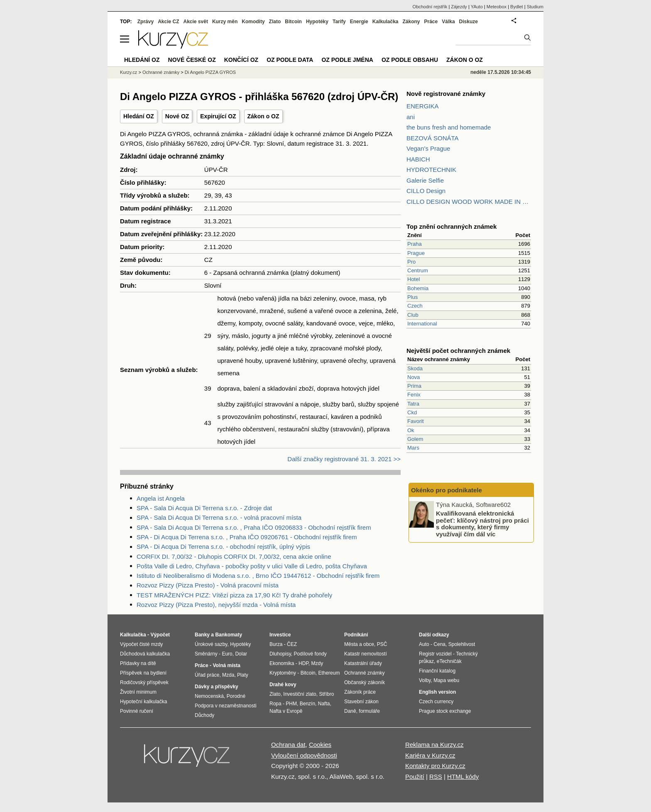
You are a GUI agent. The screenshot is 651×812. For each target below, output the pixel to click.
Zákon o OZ (263, 116)
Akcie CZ (168, 22)
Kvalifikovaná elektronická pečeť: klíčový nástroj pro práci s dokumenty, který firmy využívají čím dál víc (482, 524)
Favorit (416, 421)
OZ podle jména (347, 60)
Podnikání (356, 635)
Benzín (307, 704)
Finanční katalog (437, 671)
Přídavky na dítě (138, 663)
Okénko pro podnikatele (447, 490)
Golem (415, 439)
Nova (414, 377)
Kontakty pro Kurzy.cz (435, 766)
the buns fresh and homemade (449, 127)
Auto (424, 644)
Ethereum (329, 673)
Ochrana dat (288, 745)
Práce (431, 22)
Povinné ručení (137, 711)
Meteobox (497, 7)
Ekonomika (282, 663)
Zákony (411, 22)
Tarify (339, 22)
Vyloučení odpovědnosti (304, 755)
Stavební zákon (361, 702)
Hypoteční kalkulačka (143, 702)
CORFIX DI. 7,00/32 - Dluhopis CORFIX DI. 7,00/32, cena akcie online (234, 556)
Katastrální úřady (363, 663)
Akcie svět (196, 22)
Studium (535, 7)
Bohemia (418, 288)
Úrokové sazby (211, 644)
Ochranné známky (161, 72)
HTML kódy (463, 777)
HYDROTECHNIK (431, 170)
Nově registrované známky (446, 94)
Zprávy (146, 22)
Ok (411, 430)
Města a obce (359, 644)
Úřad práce (207, 675)
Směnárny (206, 654)
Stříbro (326, 694)
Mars (413, 448)
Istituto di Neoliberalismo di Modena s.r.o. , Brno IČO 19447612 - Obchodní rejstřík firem (258, 576)
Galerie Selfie (425, 180)
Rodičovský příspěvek (144, 682)
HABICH (418, 159)
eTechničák (449, 661)
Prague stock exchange (445, 711)
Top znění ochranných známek (452, 226)
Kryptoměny (283, 673)
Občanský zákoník (365, 682)
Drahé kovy (283, 685)
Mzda (228, 675)
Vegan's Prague (428, 148)
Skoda (415, 368)
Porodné (236, 696)
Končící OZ (241, 60)
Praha (415, 244)
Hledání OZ (139, 116)
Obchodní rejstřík (430, 7)
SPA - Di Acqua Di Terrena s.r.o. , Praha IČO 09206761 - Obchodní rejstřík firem (247, 537)
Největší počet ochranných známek (458, 351)
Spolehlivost (462, 644)
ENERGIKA (423, 106)
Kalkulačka (385, 22)
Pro (411, 262)
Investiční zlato (300, 694)
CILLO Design (426, 191)
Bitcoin (293, 22)
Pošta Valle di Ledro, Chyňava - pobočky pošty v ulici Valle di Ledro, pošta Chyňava (252, 566)
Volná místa (226, 665)
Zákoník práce (360, 692)
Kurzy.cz (128, 72)
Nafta (324, 704)
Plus (412, 297)
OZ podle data (290, 60)
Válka (448, 22)
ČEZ (292, 644)
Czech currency (436, 702)
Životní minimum (138, 692)
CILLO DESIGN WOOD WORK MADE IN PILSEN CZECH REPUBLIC (469, 202)
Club (413, 315)
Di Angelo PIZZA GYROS (210, 72)
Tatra (413, 404)
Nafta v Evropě (286, 711)
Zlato (275, 22)
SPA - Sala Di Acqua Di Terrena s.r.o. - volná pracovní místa (219, 517)
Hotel (414, 279)
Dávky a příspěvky (217, 687)
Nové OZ (177, 116)
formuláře (369, 711)
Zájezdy (459, 7)
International (422, 324)
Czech (415, 306)
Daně (350, 711)
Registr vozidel (435, 654)
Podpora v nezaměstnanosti (226, 706)
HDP (303, 663)
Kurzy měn (225, 22)
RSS (436, 777)
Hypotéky (317, 22)
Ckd (412, 412)
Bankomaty (229, 635)
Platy (243, 675)
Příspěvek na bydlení (143, 673)
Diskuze (469, 22)
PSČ (382, 644)
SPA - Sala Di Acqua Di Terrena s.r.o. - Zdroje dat (204, 508)
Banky (202, 635)
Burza (276, 644)
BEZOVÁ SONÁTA (433, 138)
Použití (415, 777)
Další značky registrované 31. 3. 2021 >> (344, 459)
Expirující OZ (218, 116)
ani (411, 117)
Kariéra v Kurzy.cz (430, 755)
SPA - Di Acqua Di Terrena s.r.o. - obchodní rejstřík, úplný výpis (223, 547)
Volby (425, 680)
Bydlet (517, 7)
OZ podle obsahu (410, 60)
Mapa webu (446, 680)
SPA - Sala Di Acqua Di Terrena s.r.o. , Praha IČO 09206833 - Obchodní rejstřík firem (254, 527)
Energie (359, 22)
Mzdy (317, 663)
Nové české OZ (192, 60)
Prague (416, 253)
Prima (414, 386)
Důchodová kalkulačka (145, 654)
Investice (280, 635)
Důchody (204, 715)
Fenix (414, 395)
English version (437, 692)
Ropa (275, 704)
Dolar (241, 654)
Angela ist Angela (161, 498)
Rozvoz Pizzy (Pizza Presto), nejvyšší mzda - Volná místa (216, 605)
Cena (439, 644)
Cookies (320, 745)
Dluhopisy (280, 654)
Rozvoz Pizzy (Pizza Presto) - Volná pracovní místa (208, 585)
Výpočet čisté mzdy (141, 644)
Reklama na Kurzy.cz (434, 745)
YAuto (477, 7)
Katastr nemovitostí (366, 654)
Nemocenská (209, 696)
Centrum (418, 270)
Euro (227, 654)
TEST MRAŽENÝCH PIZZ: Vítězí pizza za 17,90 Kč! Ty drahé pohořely (234, 595)
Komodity (253, 22)
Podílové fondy (310, 654)
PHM (291, 704)
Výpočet (160, 635)
